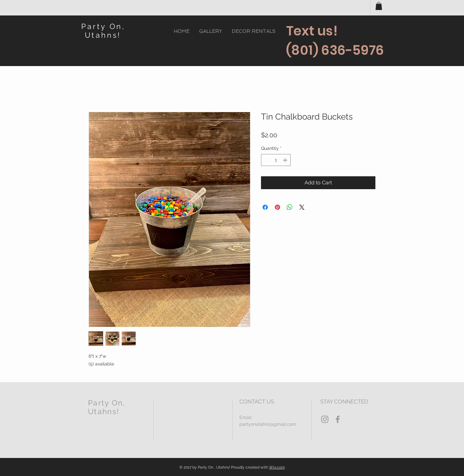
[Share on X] (302, 207)
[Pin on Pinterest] (277, 207)
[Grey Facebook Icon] (338, 419)
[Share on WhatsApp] (290, 207)
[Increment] (286, 160)
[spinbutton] (276, 160)
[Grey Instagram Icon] (325, 419)
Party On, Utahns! (103, 31)
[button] (379, 6)
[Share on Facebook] (265, 207)
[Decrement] (266, 160)
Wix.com (277, 467)
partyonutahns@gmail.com (268, 424)
